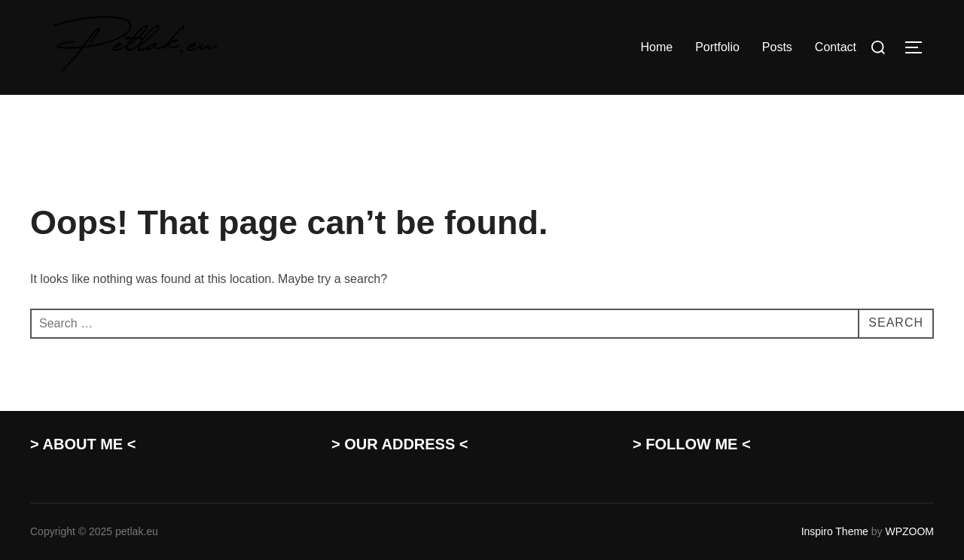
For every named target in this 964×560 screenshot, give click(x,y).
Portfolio (717, 47)
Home (656, 47)
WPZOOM (909, 531)
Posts (777, 47)
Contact (836, 47)
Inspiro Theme (835, 531)
